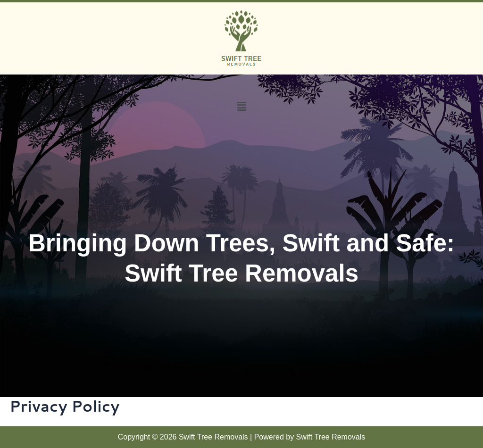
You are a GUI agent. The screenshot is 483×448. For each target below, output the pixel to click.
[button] (241, 106)
